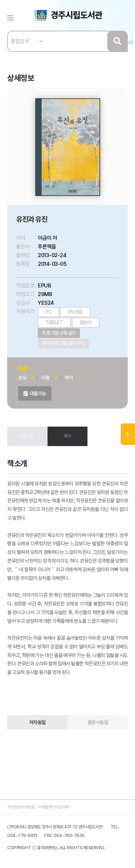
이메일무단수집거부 (54, 807)
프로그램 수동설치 (59, 333)
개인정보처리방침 (21, 807)
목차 (67, 436)
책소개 (27, 436)
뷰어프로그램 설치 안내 (63, 343)
